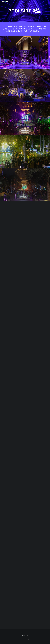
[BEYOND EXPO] (5, 2)
